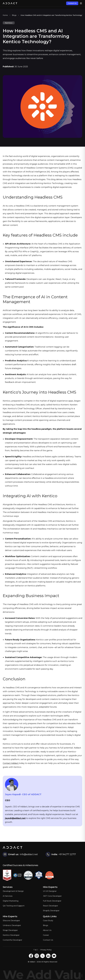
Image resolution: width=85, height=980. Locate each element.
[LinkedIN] (48, 956)
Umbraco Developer (12, 925)
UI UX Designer (50, 891)
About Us (47, 930)
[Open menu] (81, 3)
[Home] (10, 3)
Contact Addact (11, 763)
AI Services (8, 896)
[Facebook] (31, 956)
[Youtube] (54, 956)
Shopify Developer (51, 911)
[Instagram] (37, 956)
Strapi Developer (10, 930)
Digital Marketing (11, 901)
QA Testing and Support (14, 906)
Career (46, 935)
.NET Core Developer (52, 896)
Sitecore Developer (11, 921)
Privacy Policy (46, 950)
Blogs (14, 15)
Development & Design (13, 891)
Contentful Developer (12, 940)
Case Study (48, 921)
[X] (42, 956)
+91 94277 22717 (67, 854)
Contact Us (72, 3)
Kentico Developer (11, 935)
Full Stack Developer (52, 901)
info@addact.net (29, 854)
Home (5, 15)
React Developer (50, 906)
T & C (36, 950)
